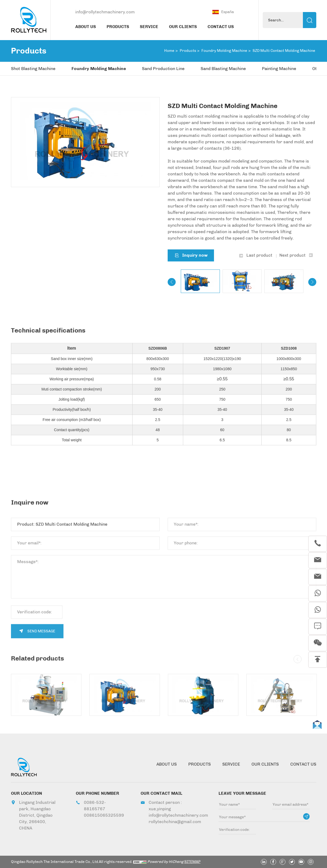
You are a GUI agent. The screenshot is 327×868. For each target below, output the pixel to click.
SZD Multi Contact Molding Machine (284, 51)
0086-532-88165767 (95, 806)
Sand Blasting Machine (223, 69)
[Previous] (172, 282)
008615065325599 (103, 815)
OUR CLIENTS (183, 27)
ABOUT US (86, 27)
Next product (292, 255)
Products (188, 51)
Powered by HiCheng (165, 862)
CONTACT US (221, 27)
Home (169, 51)
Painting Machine (279, 69)
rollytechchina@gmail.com (174, 822)
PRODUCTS (118, 27)
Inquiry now (195, 255)
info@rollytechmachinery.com (105, 12)
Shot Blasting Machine (33, 69)
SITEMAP (192, 862)
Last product (259, 255)
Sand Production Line (163, 69)
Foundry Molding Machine (224, 51)
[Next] (312, 282)
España (228, 12)
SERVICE (149, 27)
